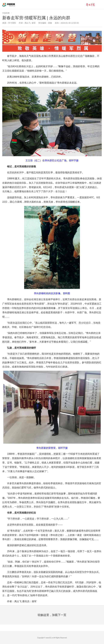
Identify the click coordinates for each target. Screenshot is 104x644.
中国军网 (6, 13)
